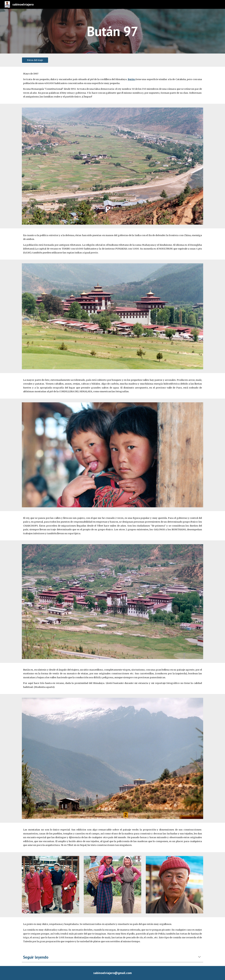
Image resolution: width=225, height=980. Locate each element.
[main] (112, 31)
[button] (199, 957)
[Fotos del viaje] (35, 60)
